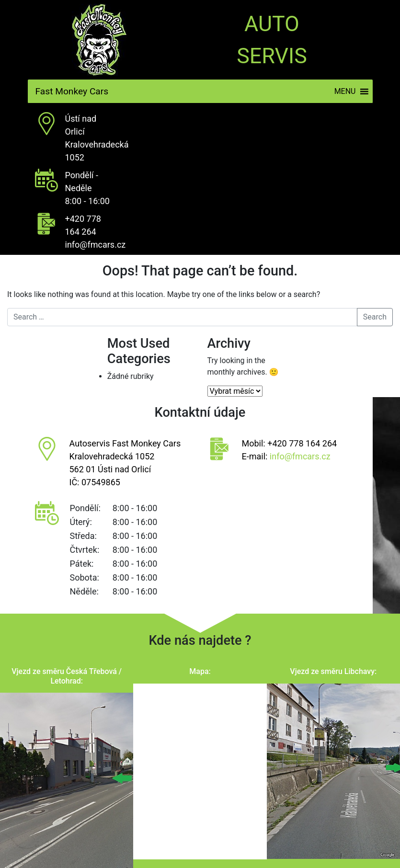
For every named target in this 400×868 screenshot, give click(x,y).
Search (375, 317)
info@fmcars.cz (96, 245)
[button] (345, 91)
